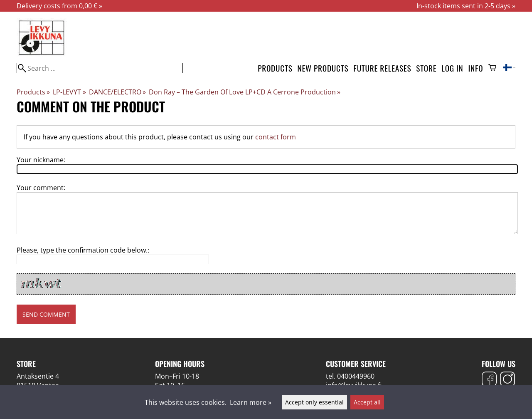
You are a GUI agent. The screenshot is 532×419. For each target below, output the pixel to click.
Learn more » (251, 402)
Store (426, 68)
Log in (452, 68)
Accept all (367, 402)
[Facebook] (489, 380)
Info (476, 68)
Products (275, 68)
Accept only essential (314, 402)
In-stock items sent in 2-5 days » (466, 6)
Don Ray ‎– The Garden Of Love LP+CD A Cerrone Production (245, 92)
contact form (276, 137)
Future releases (382, 68)
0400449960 (356, 376)
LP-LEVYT (69, 92)
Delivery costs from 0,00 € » (59, 6)
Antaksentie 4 (38, 376)
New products (323, 68)
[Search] (100, 68)
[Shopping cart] (492, 68)
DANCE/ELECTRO (117, 92)
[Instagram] (507, 380)
